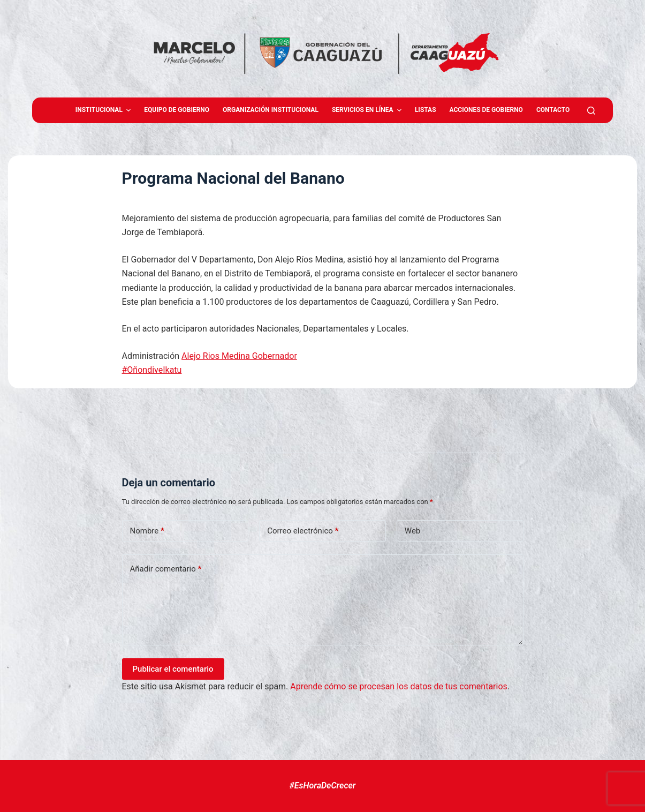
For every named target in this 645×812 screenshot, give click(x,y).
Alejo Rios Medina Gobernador (239, 356)
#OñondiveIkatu (152, 370)
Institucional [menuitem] (105, 110)
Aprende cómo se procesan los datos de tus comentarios (399, 686)
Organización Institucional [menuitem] (271, 110)
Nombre (147, 531)
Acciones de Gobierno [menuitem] (486, 110)
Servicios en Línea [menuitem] (368, 110)
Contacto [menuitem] (553, 110)
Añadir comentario (166, 569)
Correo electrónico (303, 531)
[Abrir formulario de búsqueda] (591, 111)
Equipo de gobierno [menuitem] (177, 110)
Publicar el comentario (173, 669)
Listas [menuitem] (426, 110)
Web (412, 531)
